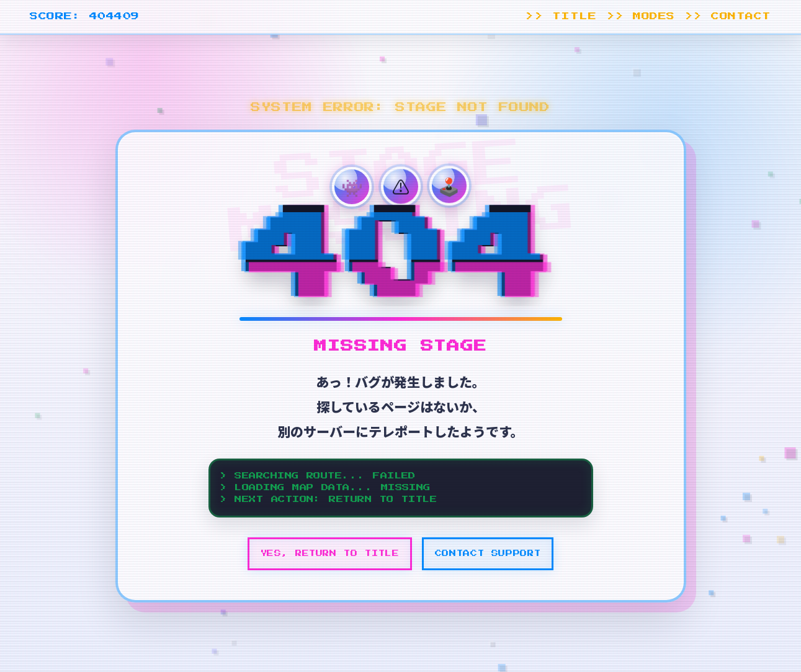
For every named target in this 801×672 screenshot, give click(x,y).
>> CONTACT (728, 16)
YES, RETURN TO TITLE (330, 553)
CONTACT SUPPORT (488, 553)
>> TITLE (561, 16)
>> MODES (641, 16)
